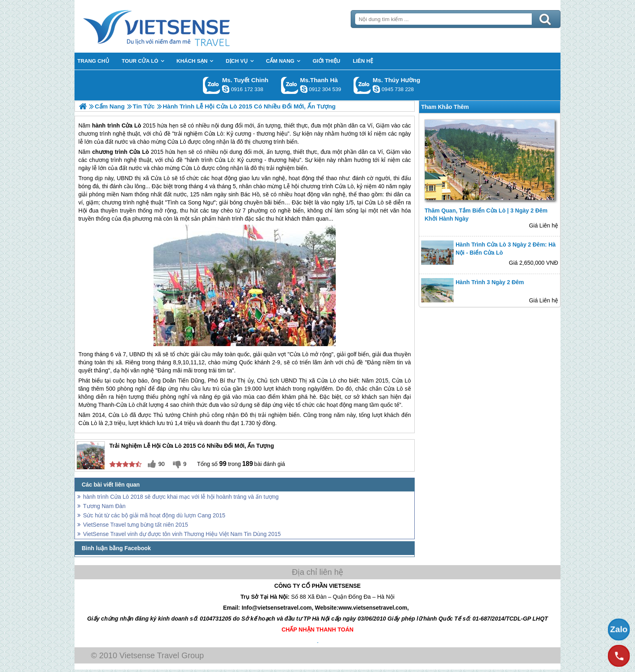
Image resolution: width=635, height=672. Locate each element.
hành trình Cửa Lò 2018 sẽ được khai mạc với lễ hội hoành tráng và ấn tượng (181, 497)
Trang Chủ (177, 26)
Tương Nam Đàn (104, 506)
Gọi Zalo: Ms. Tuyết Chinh (212, 85)
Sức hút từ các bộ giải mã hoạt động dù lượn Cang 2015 (154, 515)
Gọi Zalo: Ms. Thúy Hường (362, 85)
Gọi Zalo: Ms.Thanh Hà (290, 85)
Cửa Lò (139, 152)
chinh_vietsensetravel (226, 89)
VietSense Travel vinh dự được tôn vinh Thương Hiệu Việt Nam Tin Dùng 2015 (182, 534)
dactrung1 (376, 89)
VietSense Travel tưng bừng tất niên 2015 (135, 525)
